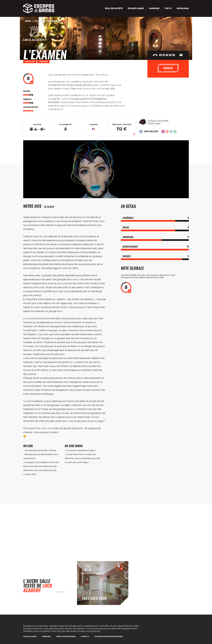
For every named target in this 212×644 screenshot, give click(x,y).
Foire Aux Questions (66, 636)
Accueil (28, 21)
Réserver (168, 68)
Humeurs (154, 8)
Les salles (39, 21)
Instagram (183, 8)
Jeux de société (114, 8)
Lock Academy (52, 21)
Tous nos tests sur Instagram (108, 636)
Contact (85, 636)
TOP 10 (168, 8)
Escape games (136, 8)
